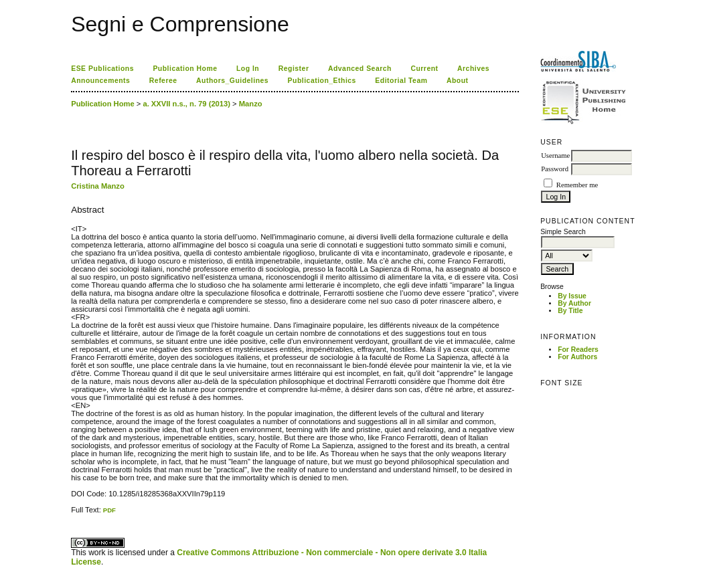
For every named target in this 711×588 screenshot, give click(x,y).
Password (555, 169)
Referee (163, 81)
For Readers (578, 350)
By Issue (572, 296)
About (458, 81)
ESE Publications (102, 69)
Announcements (100, 81)
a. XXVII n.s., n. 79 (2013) (186, 104)
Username (555, 156)
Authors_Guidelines (232, 81)
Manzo (251, 104)
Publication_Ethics (322, 81)
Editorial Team (401, 81)
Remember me (577, 185)
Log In (248, 69)
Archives (473, 69)
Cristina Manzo (98, 186)
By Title (570, 311)
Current (424, 69)
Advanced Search (360, 69)
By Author (574, 303)
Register (294, 69)
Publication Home (185, 69)
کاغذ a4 (72, 514)
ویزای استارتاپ (75, 514)
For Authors (577, 357)
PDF (109, 510)
